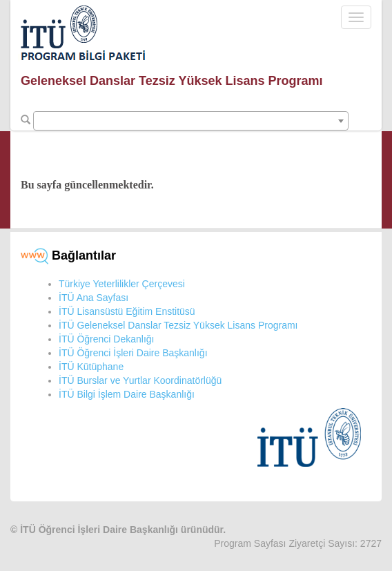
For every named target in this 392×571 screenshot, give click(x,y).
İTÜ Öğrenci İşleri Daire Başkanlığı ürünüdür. (123, 530)
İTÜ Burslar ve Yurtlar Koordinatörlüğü (140, 380)
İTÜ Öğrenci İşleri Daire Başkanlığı (133, 353)
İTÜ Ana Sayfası (94, 298)
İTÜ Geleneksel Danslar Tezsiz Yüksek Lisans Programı (178, 325)
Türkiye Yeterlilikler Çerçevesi (122, 284)
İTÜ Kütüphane (91, 367)
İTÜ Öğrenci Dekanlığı (107, 339)
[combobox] (191, 121)
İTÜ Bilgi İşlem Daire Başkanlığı (127, 394)
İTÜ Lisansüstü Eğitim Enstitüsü (127, 311)
